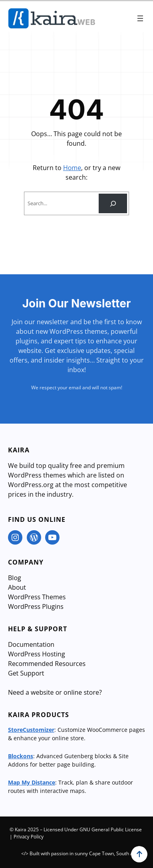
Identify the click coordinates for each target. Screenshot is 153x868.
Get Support (26, 673)
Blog (15, 578)
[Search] (113, 203)
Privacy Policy (29, 837)
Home (72, 168)
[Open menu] (140, 18)
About (17, 587)
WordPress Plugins (36, 606)
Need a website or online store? (55, 692)
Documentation (31, 644)
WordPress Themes (37, 597)
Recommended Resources (47, 664)
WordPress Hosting (37, 654)
